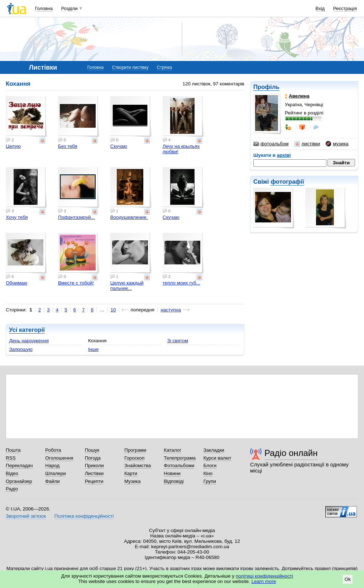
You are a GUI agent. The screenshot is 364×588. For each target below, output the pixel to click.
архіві (284, 155)
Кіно (208, 473)
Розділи (70, 8)
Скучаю (119, 146)
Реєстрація (345, 8)
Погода (93, 458)
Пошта (13, 450)
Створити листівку (130, 67)
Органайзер (19, 481)
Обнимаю (16, 283)
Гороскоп (134, 458)
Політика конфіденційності (84, 516)
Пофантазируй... (76, 217)
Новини (172, 473)
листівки (307, 144)
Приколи (94, 465)
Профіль (266, 87)
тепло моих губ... (181, 283)
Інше (93, 349)
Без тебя (68, 146)
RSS (11, 458)
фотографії (287, 182)
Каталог (173, 450)
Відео (12, 473)
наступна (171, 310)
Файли (52, 481)
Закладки (214, 450)
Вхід (320, 8)
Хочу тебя (17, 217)
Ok (348, 579)
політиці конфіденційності (264, 576)
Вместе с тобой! (76, 283)
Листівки (94, 473)
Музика (132, 481)
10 (113, 310)
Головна (44, 8)
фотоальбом (271, 144)
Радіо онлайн (291, 453)
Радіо (12, 489)
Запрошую (21, 349)
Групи (210, 481)
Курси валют (217, 458)
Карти (131, 473)
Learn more (264, 581)
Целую (13, 146)
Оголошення (59, 458)
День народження (29, 341)
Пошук (92, 450)
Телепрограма (180, 458)
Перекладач (19, 465)
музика (337, 144)
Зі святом (178, 341)
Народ (52, 465)
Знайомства (138, 465)
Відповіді (174, 481)
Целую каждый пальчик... (127, 286)
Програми (135, 450)
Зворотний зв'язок (26, 516)
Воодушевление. (129, 217)
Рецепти (94, 481)
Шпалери (55, 473)
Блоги (210, 465)
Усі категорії (27, 330)
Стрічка (164, 67)
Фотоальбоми (179, 465)
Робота (53, 450)
